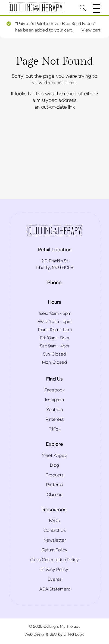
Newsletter (55, 540)
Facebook (55, 390)
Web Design (35, 634)
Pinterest (55, 419)
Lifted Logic (74, 634)
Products (55, 475)
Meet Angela (55, 455)
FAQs (54, 521)
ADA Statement (55, 589)
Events (55, 579)
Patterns (54, 485)
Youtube (55, 410)
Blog (54, 465)
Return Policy (54, 550)
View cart (91, 30)
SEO (53, 634)
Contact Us (55, 530)
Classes (54, 495)
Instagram (54, 400)
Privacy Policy (54, 570)
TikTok (55, 429)
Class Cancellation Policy (54, 560)
